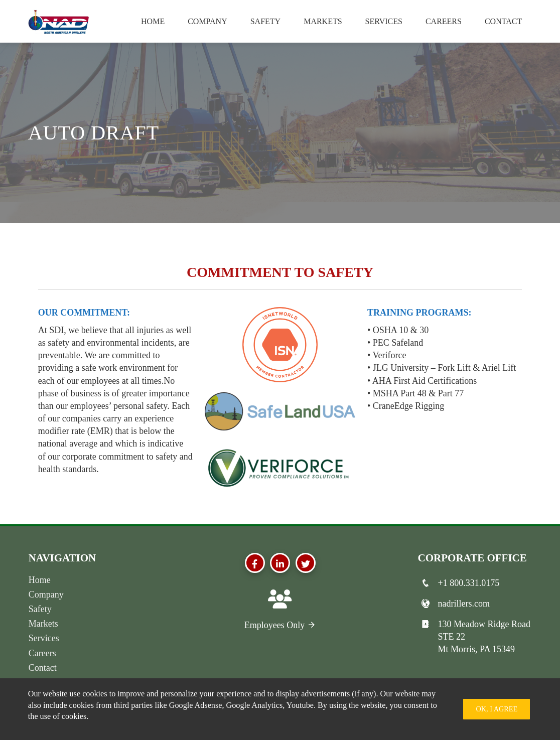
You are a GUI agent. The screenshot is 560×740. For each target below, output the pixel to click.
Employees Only (280, 625)
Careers (444, 21)
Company (207, 21)
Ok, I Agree (497, 709)
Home (153, 21)
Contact (503, 21)
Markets (323, 21)
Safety (265, 21)
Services (384, 21)
